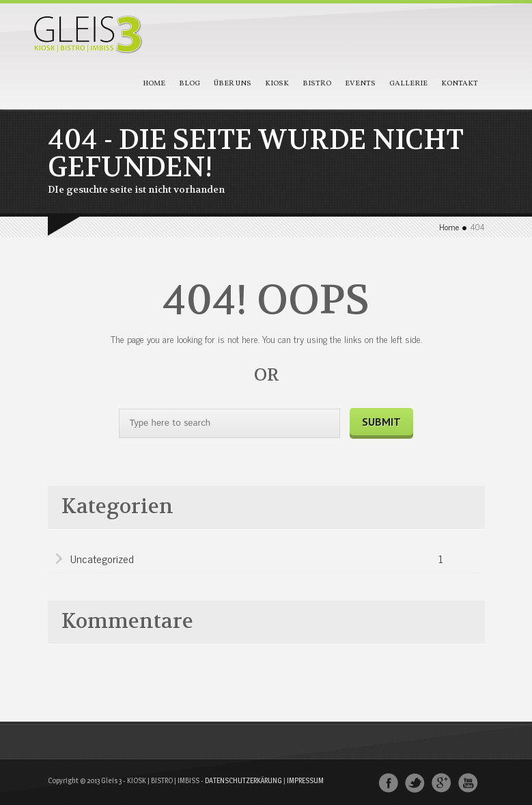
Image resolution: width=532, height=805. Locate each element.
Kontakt (460, 84)
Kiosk (277, 84)
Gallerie (408, 84)
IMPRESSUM (305, 780)
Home (154, 84)
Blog (190, 84)
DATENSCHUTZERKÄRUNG (243, 780)
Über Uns (233, 84)
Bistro (317, 84)
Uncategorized (257, 560)
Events (360, 84)
